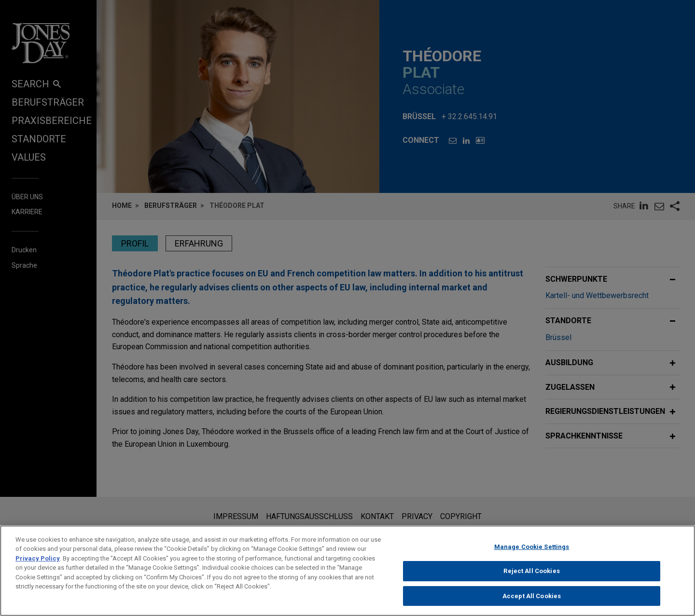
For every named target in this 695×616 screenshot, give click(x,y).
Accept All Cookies (532, 604)
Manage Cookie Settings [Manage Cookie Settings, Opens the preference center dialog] (532, 555)
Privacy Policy (38, 567)
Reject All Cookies (531, 580)
